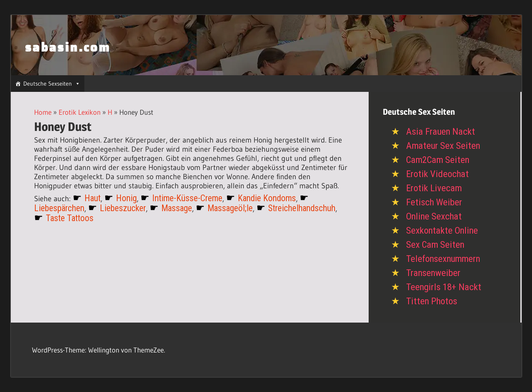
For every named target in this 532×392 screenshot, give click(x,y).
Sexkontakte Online (442, 231)
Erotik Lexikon (80, 112)
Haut (92, 198)
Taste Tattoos (70, 218)
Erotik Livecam (434, 188)
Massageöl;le (230, 208)
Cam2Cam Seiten (438, 160)
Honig (126, 198)
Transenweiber (433, 273)
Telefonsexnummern (443, 259)
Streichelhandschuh (302, 208)
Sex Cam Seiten (435, 245)
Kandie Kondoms (267, 198)
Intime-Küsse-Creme (187, 198)
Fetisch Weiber (434, 202)
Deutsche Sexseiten (52, 84)
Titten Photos (432, 301)
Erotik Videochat (437, 174)
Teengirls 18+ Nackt (444, 287)
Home (43, 112)
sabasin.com (68, 47)
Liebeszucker (123, 208)
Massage (177, 208)
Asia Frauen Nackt (441, 132)
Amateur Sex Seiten (443, 146)
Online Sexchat (434, 216)
